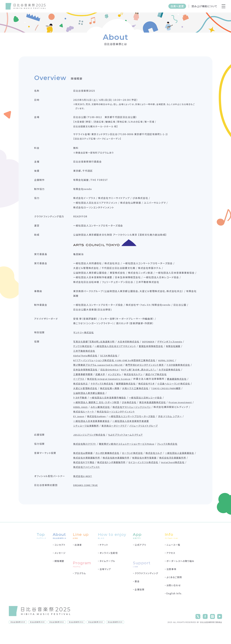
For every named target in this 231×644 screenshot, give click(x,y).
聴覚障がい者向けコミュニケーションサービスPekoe (132, 456)
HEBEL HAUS (111, 419)
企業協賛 (140, 602)
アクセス (171, 566)
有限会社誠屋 (181, 353)
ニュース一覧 (173, 558)
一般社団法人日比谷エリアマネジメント (119, 353)
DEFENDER (155, 348)
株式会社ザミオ (154, 395)
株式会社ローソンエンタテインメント (154, 423)
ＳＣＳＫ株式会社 (112, 362)
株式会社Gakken (99, 428)
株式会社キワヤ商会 (146, 474)
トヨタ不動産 (82, 409)
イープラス (80, 390)
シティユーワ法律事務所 (88, 437)
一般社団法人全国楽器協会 (90, 470)
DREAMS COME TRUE (88, 497)
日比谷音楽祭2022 (76, 635)
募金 (137, 594)
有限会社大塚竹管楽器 (88, 474)
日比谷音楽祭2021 (57, 635)
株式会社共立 (84, 395)
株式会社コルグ (160, 465)
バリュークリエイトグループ (149, 437)
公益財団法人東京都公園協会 (126, 404)
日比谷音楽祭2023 (96, 635)
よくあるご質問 (174, 590)
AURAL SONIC (176, 367)
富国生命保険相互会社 (157, 353)
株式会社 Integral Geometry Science (113, 390)
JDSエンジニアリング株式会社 (92, 447)
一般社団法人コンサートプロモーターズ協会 (137, 428)
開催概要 (59, 574)
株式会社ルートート (120, 423)
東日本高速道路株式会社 (159, 414)
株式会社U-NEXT (85, 488)
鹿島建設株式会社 (183, 390)
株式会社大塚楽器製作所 (123, 470)
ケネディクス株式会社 (107, 395)
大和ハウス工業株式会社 (178, 400)
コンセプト (60, 558)
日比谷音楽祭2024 (115, 635)
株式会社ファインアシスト (151, 479)
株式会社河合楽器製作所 (118, 474)
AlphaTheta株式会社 (87, 362)
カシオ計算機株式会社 (111, 465)
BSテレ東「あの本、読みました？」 (172, 376)
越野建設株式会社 (132, 395)
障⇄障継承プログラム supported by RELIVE (102, 371)
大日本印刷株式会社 (133, 348)
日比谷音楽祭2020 (37, 635)
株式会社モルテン (164, 381)
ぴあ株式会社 (134, 414)
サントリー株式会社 (85, 339)
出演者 (78, 558)
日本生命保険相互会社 (115, 376)
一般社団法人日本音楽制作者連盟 (136, 433)
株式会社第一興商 (151, 400)
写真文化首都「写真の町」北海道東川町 (97, 348)
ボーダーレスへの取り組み (180, 574)
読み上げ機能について (204, 6)
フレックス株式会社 (175, 456)
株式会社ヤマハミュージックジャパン (166, 419)
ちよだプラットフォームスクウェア (130, 447)
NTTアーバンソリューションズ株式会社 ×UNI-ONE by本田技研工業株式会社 (119, 367)
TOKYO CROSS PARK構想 (91, 404)
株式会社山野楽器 (85, 465)
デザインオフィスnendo (178, 348)
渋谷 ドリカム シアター (177, 428)
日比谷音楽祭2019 (18, 635)
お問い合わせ (174, 598)
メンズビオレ (144, 381)
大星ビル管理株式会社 (125, 400)
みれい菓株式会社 (133, 419)
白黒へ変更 (177, 6)
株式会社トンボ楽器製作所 (175, 474)
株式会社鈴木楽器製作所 (154, 470)
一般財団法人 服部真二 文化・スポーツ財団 (99, 414)
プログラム (80, 586)
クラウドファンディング (146, 586)
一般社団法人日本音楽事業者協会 (94, 433)
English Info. (174, 606)
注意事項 (171, 582)
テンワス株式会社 (84, 353)
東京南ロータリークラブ (118, 437)
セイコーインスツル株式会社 (91, 479)
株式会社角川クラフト (87, 456)
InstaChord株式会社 (122, 479)
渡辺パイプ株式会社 (86, 386)
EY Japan (80, 428)
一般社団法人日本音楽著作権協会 (111, 409)
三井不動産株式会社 (86, 357)
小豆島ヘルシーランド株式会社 (92, 400)
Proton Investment (87, 419)
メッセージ (60, 566)
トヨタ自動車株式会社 (87, 376)
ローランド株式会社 (137, 465)
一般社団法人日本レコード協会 (151, 409)
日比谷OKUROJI (141, 376)
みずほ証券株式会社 (86, 381)
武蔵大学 (129, 381)
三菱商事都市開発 (111, 381)
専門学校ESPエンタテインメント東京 (152, 371)
